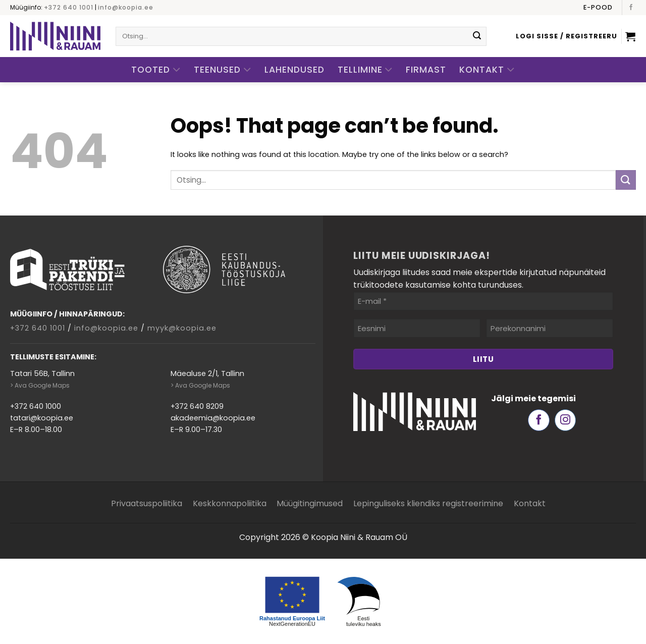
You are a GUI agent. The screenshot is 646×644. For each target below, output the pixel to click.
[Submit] (477, 36)
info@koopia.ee (126, 7)
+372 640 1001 (69, 7)
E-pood (598, 7)
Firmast (426, 70)
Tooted (156, 70)
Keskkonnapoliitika (230, 503)
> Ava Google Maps (40, 385)
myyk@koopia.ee (182, 328)
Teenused (223, 70)
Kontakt (487, 70)
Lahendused (294, 70)
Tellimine (365, 70)
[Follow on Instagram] (566, 420)
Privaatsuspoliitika (147, 503)
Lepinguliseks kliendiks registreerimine (428, 503)
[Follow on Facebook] (631, 8)
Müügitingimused (310, 503)
